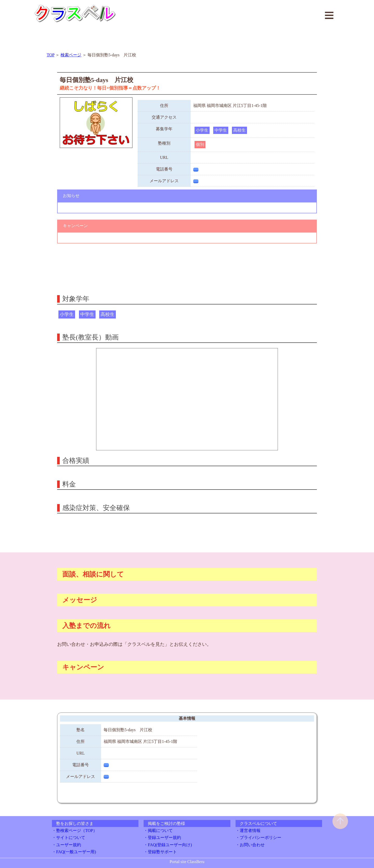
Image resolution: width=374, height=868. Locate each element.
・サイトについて (69, 838)
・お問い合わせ (250, 845)
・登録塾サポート (160, 852)
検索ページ (71, 55)
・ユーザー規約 (66, 845)
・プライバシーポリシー (258, 838)
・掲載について (158, 830)
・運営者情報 (248, 830)
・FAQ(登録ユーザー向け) (168, 845)
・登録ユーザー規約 (162, 838)
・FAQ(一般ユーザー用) (74, 852)
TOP (51, 55)
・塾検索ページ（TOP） (75, 830)
